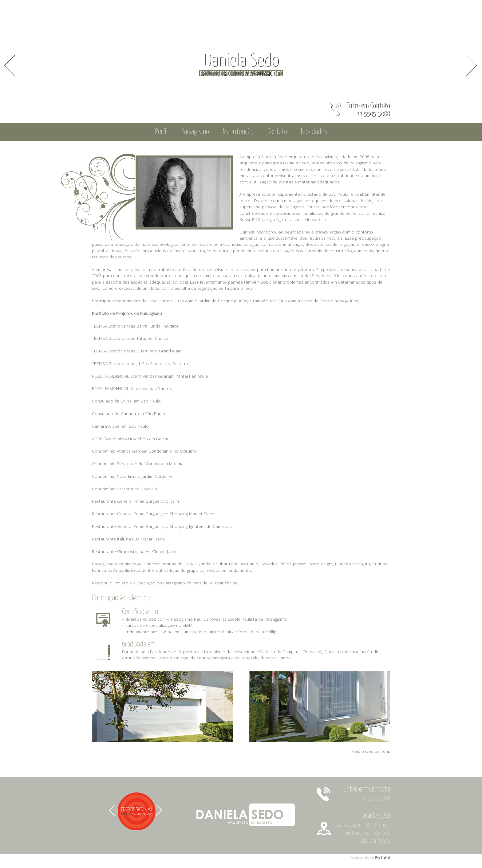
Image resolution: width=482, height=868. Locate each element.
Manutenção (238, 132)
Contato (277, 132)
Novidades (314, 132)
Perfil (161, 132)
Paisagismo (195, 132)
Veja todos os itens (371, 751)
